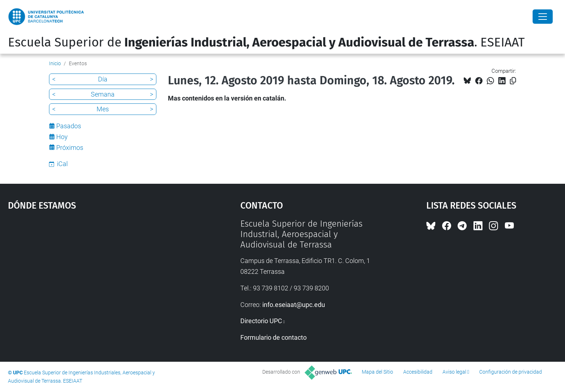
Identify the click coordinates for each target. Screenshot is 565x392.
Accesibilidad (418, 372)
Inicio (55, 63)
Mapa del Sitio (377, 372)
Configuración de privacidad (511, 372)
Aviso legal (454, 372)
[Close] (543, 17)
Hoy (62, 137)
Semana (103, 94)
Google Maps (97, 273)
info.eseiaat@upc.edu (294, 305)
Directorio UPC (261, 321)
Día (103, 79)
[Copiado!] (513, 81)
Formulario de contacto (273, 337)
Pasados (69, 126)
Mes (103, 109)
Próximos (70, 148)
